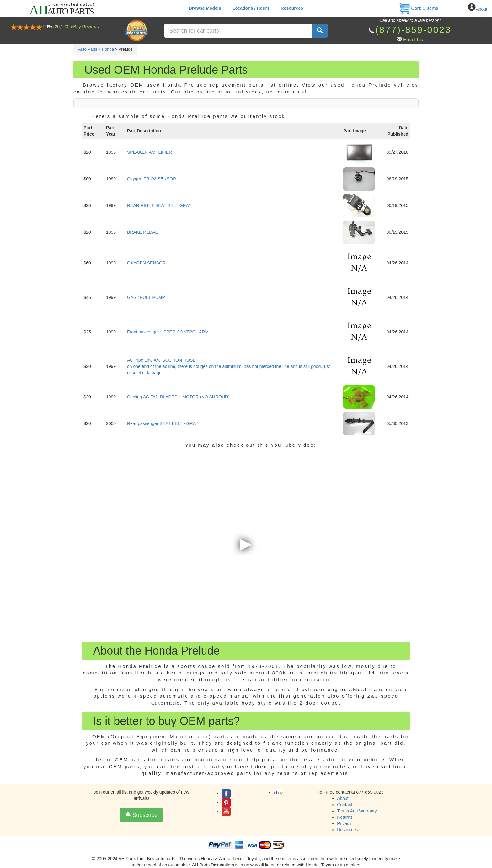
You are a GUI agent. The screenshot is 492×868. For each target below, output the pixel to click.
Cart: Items (418, 8)
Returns (345, 817)
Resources (292, 8)
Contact (345, 805)
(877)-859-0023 (413, 30)
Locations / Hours (251, 8)
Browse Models (205, 8)
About (481, 9)
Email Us (413, 40)
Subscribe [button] (141, 815)
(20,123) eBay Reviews (76, 27)
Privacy (344, 823)
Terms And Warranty (357, 811)
